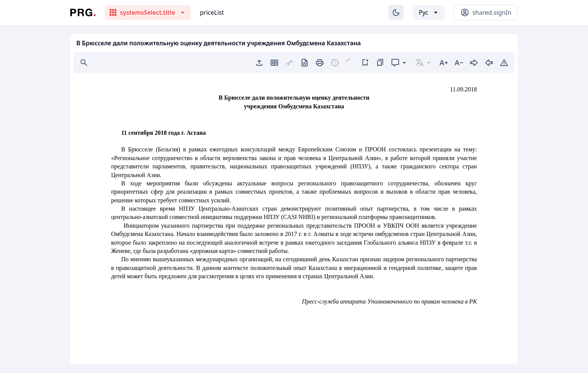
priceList (212, 12)
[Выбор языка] (429, 12)
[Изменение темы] (396, 12)
